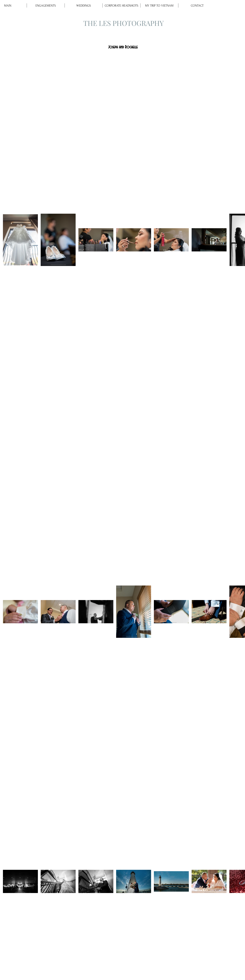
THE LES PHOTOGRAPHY (124, 23)
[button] (84, 5)
